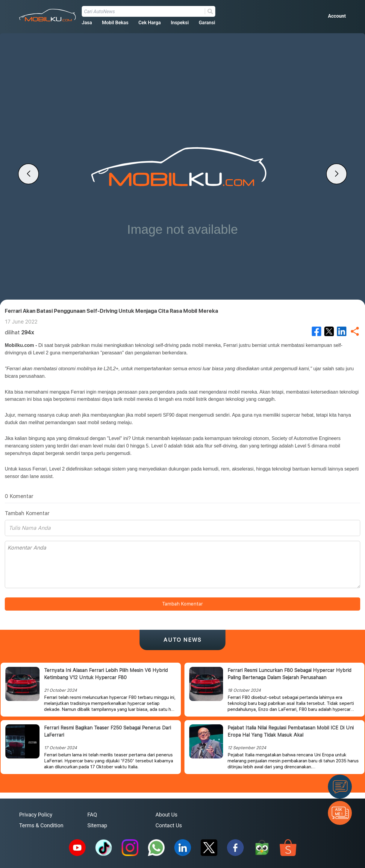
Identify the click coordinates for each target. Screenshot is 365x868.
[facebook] (316, 331)
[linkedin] (342, 331)
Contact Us (169, 825)
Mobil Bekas (115, 23)
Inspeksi (180, 23)
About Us (166, 815)
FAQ (92, 815)
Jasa (87, 23)
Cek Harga (150, 23)
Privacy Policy (36, 815)
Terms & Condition (41, 825)
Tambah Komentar (183, 604)
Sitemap (97, 825)
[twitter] (329, 331)
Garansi (207, 23)
